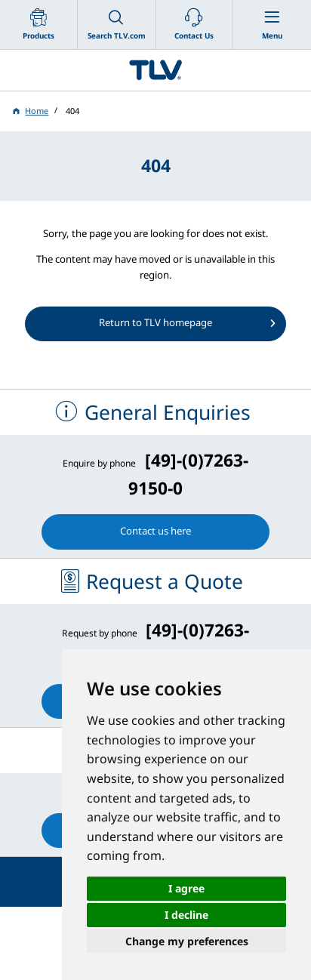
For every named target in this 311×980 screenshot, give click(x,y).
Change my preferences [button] (187, 941)
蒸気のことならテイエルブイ (155, 70)
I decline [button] (186, 915)
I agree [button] (186, 888)
